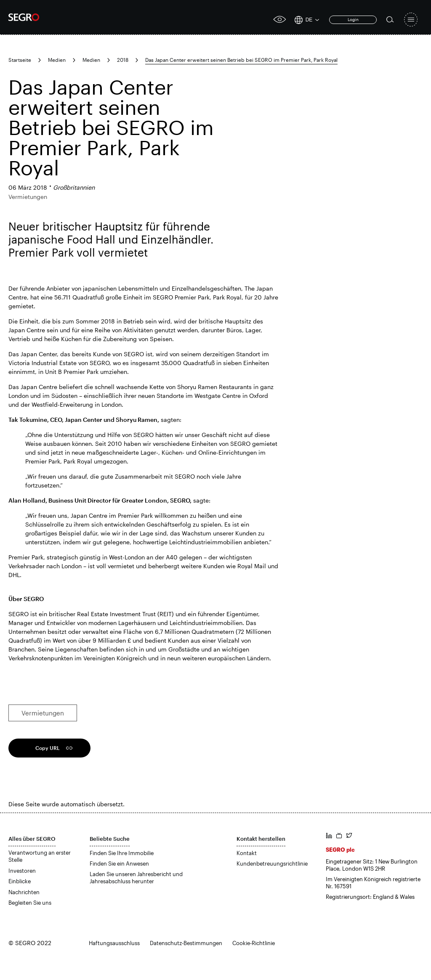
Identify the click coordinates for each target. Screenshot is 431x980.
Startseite (20, 60)
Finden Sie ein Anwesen (119, 863)
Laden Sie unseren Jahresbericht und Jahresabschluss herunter (136, 878)
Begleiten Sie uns (30, 903)
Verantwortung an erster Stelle (40, 856)
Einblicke (20, 881)
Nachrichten (24, 892)
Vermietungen (43, 713)
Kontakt (247, 853)
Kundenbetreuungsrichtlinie (272, 863)
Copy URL (48, 748)
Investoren (22, 871)
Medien (57, 60)
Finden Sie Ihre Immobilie (122, 853)
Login (353, 19)
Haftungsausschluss (114, 943)
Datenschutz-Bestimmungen (186, 943)
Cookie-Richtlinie (254, 943)
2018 (123, 60)
